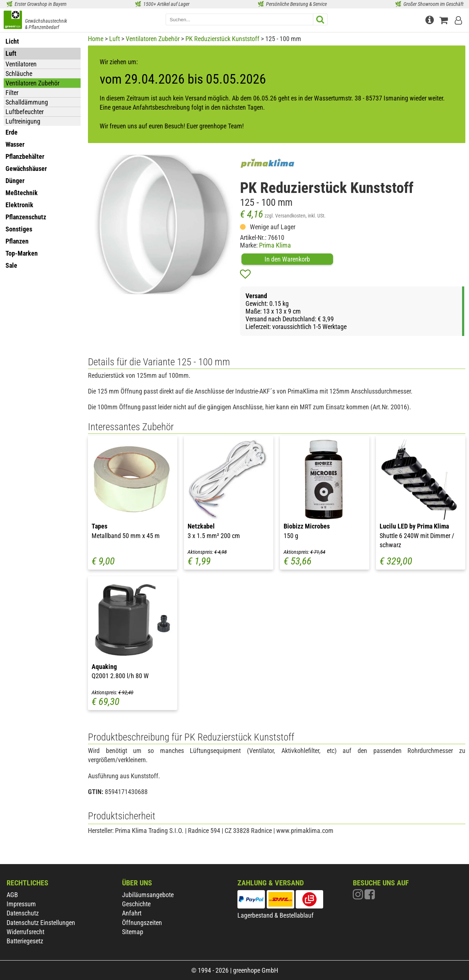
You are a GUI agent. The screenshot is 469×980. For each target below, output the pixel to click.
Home (96, 39)
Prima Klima (275, 245)
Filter (12, 93)
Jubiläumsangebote (148, 895)
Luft (115, 39)
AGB (12, 895)
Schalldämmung (27, 102)
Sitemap (133, 932)
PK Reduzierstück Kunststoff (222, 39)
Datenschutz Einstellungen (41, 923)
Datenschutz (23, 913)
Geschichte (136, 904)
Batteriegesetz (25, 941)
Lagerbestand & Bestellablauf (276, 915)
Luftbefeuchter (25, 112)
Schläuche (19, 74)
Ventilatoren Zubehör (32, 83)
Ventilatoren (21, 64)
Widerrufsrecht (25, 932)
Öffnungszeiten (142, 923)
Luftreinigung (23, 121)
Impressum (21, 904)
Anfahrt (132, 913)
